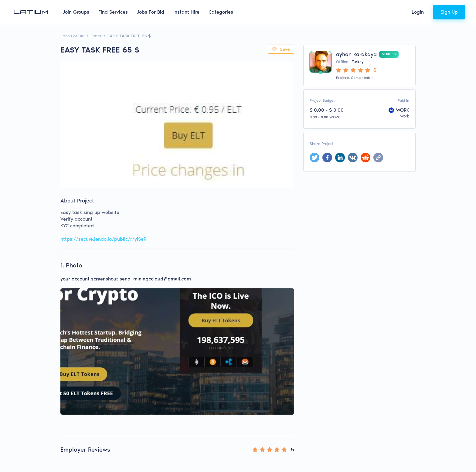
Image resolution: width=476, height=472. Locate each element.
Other (96, 36)
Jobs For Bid (151, 12)
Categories (221, 12)
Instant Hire (186, 12)
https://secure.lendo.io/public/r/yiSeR (103, 239)
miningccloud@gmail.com (162, 279)
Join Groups (76, 12)
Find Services (113, 12)
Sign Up (449, 12)
